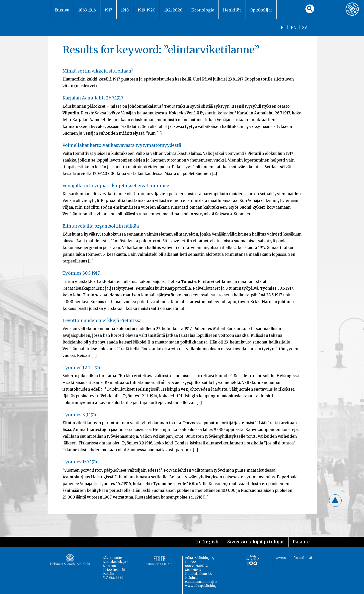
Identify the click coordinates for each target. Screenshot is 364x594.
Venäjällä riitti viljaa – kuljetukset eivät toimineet (117, 186)
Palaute (301, 542)
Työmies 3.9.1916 (80, 415)
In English (207, 542)
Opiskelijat (261, 10)
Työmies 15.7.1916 (81, 462)
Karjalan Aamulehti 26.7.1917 (93, 98)
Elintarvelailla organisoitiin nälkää (101, 226)
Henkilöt (232, 10)
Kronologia (203, 10)
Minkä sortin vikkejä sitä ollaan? (98, 71)
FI (283, 27)
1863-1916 (87, 10)
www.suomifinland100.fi (294, 558)
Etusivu (62, 10)
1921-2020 (173, 10)
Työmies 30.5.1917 (81, 273)
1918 (125, 10)
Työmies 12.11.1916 (82, 368)
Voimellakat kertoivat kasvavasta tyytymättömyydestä (122, 145)
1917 (108, 10)
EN (293, 27)
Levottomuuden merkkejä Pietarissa (102, 321)
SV (305, 27)
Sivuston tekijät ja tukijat (256, 542)
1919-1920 (146, 10)
